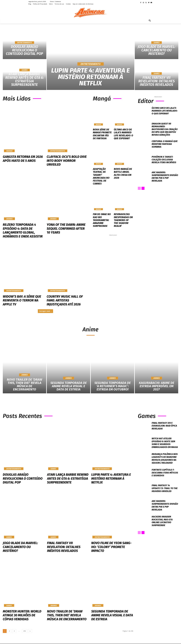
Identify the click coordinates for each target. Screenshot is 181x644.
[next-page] (143, 188)
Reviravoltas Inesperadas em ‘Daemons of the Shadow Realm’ (123, 217)
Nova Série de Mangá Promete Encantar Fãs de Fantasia (102, 134)
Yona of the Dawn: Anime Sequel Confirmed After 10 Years (66, 229)
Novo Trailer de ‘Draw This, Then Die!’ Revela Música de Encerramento (67, 615)
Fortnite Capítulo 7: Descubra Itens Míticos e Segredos (163, 475)
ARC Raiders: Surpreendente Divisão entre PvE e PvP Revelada (165, 177)
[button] (150, 21)
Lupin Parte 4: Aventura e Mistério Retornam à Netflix (111, 479)
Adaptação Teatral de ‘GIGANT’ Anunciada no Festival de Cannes (101, 175)
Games (25, 70)
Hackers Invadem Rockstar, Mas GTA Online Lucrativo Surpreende (162, 523)
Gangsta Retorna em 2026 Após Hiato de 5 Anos (23, 159)
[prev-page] (139, 188)
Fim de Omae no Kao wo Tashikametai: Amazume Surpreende (101, 218)
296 (25, 631)
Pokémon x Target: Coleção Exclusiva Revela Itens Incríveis (164, 160)
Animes (9, 219)
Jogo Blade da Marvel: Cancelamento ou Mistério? (20, 547)
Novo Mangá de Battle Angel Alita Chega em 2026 (123, 173)
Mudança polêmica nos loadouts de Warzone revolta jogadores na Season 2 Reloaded (165, 460)
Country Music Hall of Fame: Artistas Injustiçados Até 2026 (65, 300)
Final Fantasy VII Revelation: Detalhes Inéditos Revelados (64, 547)
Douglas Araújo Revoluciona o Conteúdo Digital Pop (23, 479)
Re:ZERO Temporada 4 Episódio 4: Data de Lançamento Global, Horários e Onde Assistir (23, 231)
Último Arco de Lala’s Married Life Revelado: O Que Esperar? (123, 134)
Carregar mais (45, 311)
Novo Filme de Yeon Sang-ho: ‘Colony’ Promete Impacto (111, 547)
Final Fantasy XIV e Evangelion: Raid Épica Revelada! (164, 426)
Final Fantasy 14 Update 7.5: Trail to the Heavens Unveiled (165, 490)
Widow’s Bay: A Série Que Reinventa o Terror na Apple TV (22, 300)
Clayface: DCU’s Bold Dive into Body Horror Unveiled (67, 161)
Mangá (9, 151)
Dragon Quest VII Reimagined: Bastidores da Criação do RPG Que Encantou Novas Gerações (165, 129)
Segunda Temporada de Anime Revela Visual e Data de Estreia (112, 615)
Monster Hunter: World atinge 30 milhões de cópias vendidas (22, 615)
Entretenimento (25, 43)
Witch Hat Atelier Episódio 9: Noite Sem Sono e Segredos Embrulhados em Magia (164, 444)
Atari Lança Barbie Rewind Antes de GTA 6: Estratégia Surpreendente (68, 479)
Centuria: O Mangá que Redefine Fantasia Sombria (165, 144)
